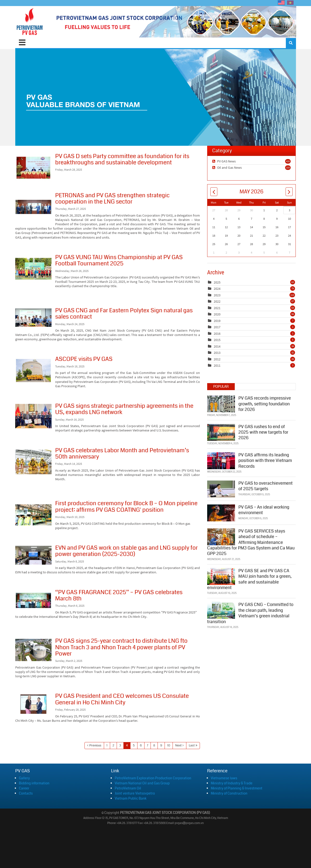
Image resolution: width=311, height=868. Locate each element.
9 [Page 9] (161, 745)
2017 (217, 327)
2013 (217, 353)
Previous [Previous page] (95, 745)
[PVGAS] (30, 22)
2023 (217, 295)
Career (24, 788)
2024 (217, 289)
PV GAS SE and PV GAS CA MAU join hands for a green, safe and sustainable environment (249, 579)
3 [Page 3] (120, 745)
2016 (217, 334)
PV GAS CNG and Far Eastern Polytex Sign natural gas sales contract (33, 318)
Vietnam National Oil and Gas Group (142, 783)
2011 (217, 365)
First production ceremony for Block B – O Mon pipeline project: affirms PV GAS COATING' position (33, 515)
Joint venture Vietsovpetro (135, 793)
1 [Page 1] (107, 745)
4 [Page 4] (127, 745)
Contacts (26, 793)
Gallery (24, 778)
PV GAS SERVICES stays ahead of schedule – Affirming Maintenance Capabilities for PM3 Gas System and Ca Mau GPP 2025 (251, 542)
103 (288, 168)
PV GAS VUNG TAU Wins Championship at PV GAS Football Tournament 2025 (33, 269)
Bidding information (34, 783)
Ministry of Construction (229, 793)
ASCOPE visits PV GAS (33, 371)
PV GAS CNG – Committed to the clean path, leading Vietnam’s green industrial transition (250, 613)
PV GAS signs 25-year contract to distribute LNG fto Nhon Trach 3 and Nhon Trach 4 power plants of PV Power (33, 650)
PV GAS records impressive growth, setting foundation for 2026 (265, 404)
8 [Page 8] (154, 745)
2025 (217, 282)
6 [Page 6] (141, 745)
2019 (217, 321)
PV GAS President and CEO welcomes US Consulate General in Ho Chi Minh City (33, 704)
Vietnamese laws (224, 778)
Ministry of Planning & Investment (237, 788)
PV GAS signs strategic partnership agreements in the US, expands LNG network (33, 416)
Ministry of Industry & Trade (232, 783)
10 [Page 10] (169, 745)
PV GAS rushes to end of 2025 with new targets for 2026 (263, 432)
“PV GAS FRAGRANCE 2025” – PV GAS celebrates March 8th (33, 600)
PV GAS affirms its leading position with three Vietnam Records (265, 460)
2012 (217, 359)
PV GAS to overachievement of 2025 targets (265, 486)
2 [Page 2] (113, 745)
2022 (217, 301)
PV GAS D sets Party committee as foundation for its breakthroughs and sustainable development (33, 168)
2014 (217, 346)
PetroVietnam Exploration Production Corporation (153, 778)
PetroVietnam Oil (128, 788)
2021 (217, 308)
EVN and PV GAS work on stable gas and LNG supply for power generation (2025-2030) (33, 555)
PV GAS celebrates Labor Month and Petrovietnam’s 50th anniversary (33, 462)
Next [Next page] (178, 745)
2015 (217, 340)
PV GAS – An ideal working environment (264, 510)
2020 (217, 314)
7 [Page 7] (148, 745)
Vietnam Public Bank (131, 798)
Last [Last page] (192, 745)
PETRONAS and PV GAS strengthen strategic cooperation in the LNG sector (33, 207)
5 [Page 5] (134, 745)
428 (288, 161)
